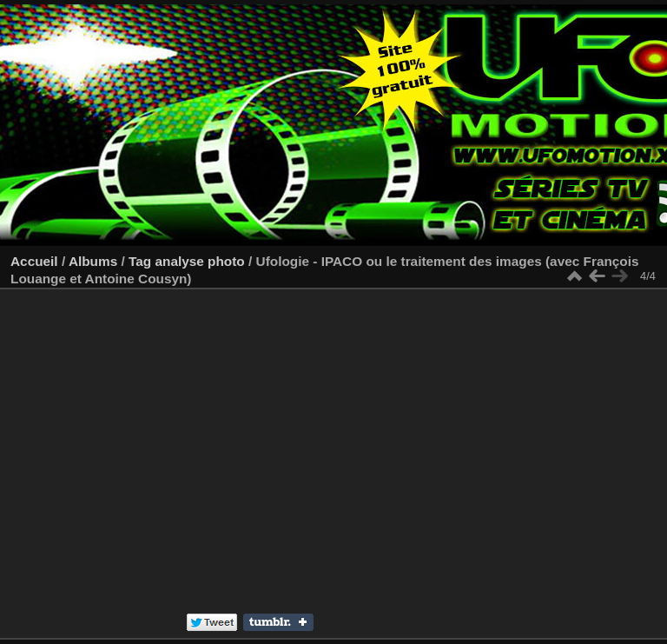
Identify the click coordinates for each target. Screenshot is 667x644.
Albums (93, 261)
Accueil (34, 261)
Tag (140, 261)
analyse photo (199, 261)
